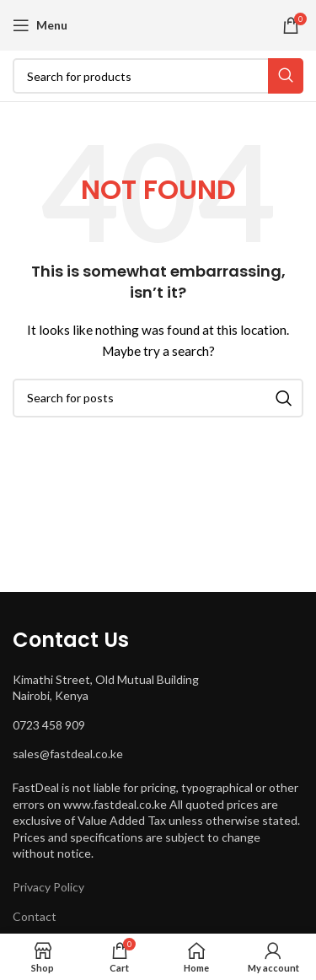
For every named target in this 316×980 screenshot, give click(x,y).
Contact (35, 916)
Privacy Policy (48, 887)
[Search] (158, 76)
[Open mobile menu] (40, 25)
